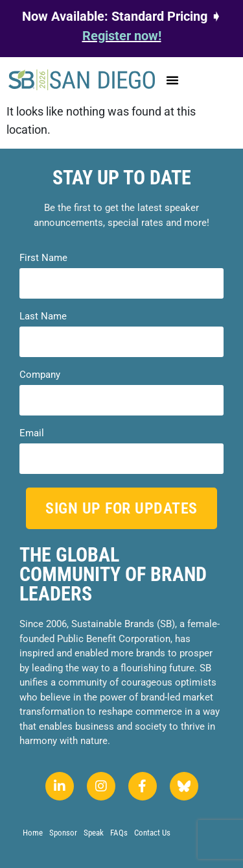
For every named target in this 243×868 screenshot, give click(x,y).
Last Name (43, 316)
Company (40, 375)
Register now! (122, 36)
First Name (43, 258)
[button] (172, 80)
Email (32, 433)
